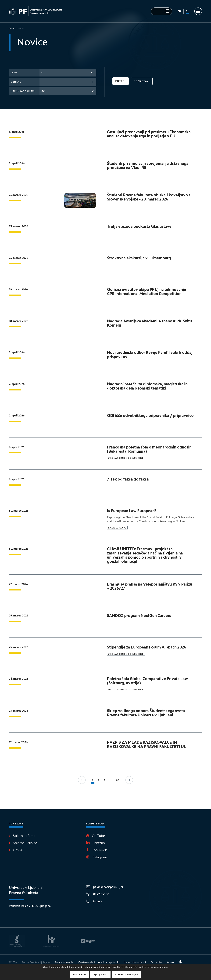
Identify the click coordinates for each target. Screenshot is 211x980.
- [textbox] (42, 73)
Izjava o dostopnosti (135, 962)
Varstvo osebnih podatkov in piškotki (99, 962)
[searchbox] (42, 82)
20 (118, 780)
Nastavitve (79, 975)
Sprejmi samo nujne (127, 975)
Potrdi (121, 81)
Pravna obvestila (64, 962)
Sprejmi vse (100, 975)
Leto (14, 73)
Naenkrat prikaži (23, 91)
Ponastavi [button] (142, 81)
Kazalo (170, 962)
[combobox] (68, 73)
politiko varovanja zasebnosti (153, 967)
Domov (12, 28)
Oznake (16, 82)
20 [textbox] (43, 91)
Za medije (156, 962)
